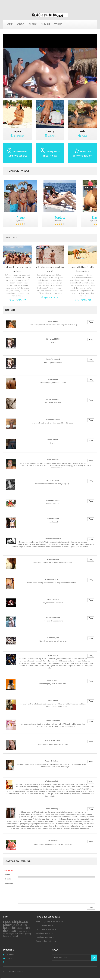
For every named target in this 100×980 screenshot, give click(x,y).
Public (33, 24)
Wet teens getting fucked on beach (49, 922)
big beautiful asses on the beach (16, 928)
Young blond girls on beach (46, 929)
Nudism (45, 24)
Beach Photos (18, 971)
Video (21, 24)
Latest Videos (12, 238)
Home (9, 24)
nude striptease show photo (16, 923)
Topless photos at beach (45, 925)
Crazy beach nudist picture (46, 937)
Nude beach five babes (44, 933)
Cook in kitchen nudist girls (46, 941)
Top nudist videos (18, 171)
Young (58, 24)
